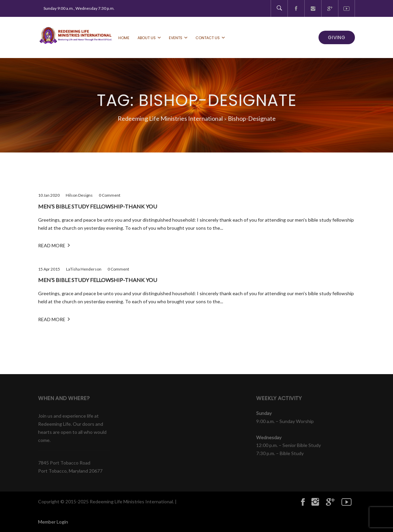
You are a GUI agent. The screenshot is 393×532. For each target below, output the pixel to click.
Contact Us (208, 38)
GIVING (337, 37)
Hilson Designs (79, 195)
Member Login (53, 522)
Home (124, 38)
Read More (54, 245)
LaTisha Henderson (84, 269)
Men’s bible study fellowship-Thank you (98, 206)
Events (176, 38)
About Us (147, 38)
